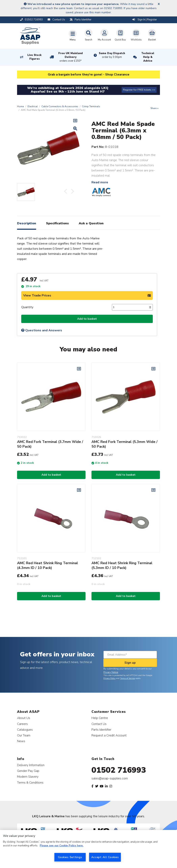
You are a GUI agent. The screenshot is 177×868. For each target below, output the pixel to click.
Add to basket (87, 319)
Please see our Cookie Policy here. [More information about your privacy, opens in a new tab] (62, 846)
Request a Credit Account (109, 735)
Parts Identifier (101, 730)
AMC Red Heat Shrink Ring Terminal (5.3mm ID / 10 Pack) (122, 565)
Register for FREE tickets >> (139, 90)
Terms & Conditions (30, 782)
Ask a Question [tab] (91, 223)
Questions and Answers (42, 330)
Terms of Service (127, 678)
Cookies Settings (70, 857)
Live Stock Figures (34, 57)
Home (20, 106)
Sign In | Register (145, 20)
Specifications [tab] (57, 223)
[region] (88, 849)
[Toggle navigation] (73, 35)
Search (88, 35)
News (21, 741)
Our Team (24, 735)
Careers (22, 724)
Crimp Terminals (91, 106)
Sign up (130, 663)
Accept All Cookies (105, 857)
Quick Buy (120, 35)
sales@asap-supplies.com (110, 778)
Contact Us (99, 724)
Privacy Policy (109, 678)
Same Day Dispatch (112, 55)
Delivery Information (31, 765)
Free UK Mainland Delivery (71, 57)
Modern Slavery (28, 777)
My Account (104, 35)
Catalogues (25, 730)
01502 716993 (119, 770)
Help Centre (100, 718)
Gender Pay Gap (28, 771)
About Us (24, 718)
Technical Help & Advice (148, 57)
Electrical (33, 106)
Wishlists (136, 35)
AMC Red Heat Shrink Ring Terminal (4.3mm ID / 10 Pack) (48, 565)
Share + (154, 108)
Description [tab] (27, 223)
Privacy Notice (111, 672)
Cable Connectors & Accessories (60, 106)
